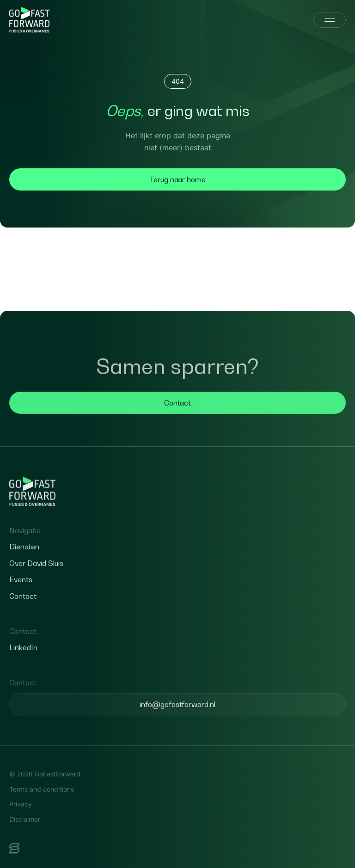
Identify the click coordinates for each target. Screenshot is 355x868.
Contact (177, 419)
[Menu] (330, 20)
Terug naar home (177, 179)
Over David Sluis (36, 580)
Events (21, 597)
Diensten (24, 564)
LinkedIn (23, 665)
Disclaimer (25, 836)
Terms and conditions (42, 806)
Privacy (21, 821)
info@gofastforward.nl (178, 721)
